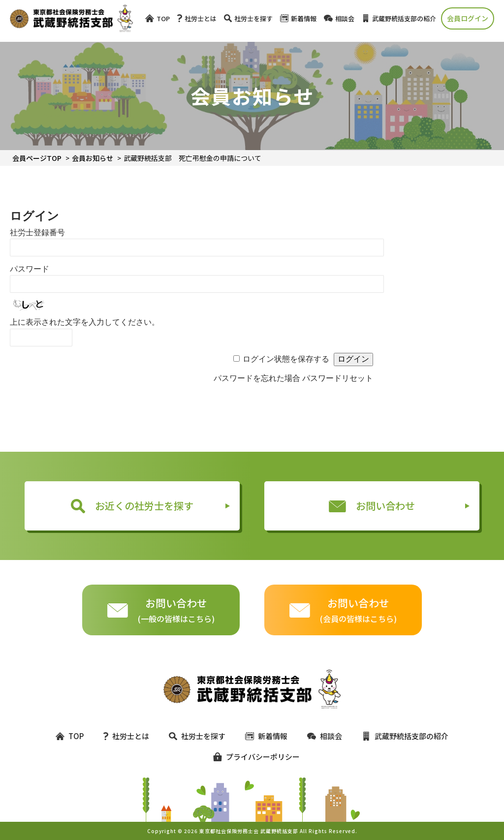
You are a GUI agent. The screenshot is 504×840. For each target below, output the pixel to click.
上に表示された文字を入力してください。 (85, 322)
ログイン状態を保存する (286, 359)
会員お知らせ (93, 158)
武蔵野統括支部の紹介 (399, 18)
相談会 (339, 18)
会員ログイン (468, 18)
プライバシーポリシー (252, 757)
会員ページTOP (37, 158)
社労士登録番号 (37, 233)
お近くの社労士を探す (132, 506)
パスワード (30, 269)
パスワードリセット (338, 378)
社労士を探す (248, 18)
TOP (157, 18)
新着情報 (298, 18)
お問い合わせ (372, 506)
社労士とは (197, 18)
